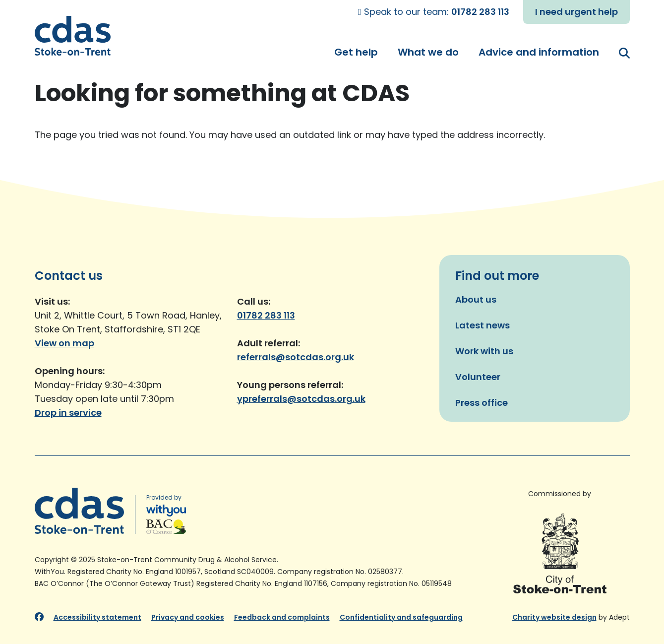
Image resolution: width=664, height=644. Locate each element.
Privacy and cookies (188, 617)
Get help (356, 52)
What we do (428, 52)
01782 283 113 (480, 12)
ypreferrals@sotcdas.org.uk (301, 399)
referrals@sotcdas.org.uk (296, 357)
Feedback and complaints (282, 617)
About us (476, 299)
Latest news (483, 325)
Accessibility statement (97, 617)
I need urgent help (576, 12)
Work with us (484, 351)
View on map (64, 343)
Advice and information (539, 52)
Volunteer (478, 377)
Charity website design (554, 617)
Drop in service (68, 413)
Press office (482, 403)
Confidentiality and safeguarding (401, 617)
